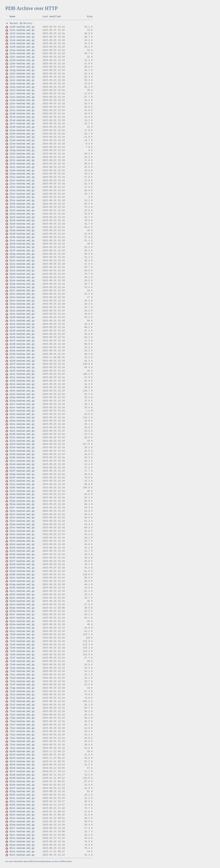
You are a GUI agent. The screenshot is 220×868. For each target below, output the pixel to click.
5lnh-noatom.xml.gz (22, 478)
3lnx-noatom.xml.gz (22, 307)
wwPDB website (65, 861)
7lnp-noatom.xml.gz (22, 718)
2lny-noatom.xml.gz (22, 197)
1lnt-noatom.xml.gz (22, 94)
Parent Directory (21, 23)
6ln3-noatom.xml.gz (22, 548)
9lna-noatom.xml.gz (22, 781)
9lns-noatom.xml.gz (22, 832)
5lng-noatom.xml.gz (22, 474)
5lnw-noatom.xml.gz (22, 524)
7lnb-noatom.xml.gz (22, 671)
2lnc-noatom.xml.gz (22, 137)
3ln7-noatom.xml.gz (22, 227)
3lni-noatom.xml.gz (22, 261)
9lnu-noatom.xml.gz (22, 838)
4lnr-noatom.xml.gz (22, 404)
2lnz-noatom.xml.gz (22, 200)
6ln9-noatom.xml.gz (22, 568)
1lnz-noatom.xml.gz (22, 110)
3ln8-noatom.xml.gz (22, 230)
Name (13, 17)
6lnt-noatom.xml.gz (22, 618)
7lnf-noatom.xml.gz (22, 685)
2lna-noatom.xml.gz (22, 130)
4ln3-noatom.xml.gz (22, 327)
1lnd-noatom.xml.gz (22, 60)
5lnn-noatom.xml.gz (22, 498)
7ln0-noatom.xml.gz (22, 634)
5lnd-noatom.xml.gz (22, 464)
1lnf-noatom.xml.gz (22, 67)
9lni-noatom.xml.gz (22, 798)
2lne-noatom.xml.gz (22, 144)
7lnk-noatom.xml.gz (22, 701)
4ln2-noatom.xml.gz (22, 324)
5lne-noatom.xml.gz (22, 468)
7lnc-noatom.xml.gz (22, 675)
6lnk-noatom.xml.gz (22, 595)
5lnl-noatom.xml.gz (22, 491)
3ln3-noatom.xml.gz (22, 214)
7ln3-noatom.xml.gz (22, 645)
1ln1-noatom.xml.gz (22, 30)
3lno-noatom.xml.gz (22, 281)
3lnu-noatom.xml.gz (22, 297)
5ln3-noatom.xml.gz (22, 444)
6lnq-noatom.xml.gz (22, 611)
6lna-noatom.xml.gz (22, 571)
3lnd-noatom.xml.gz (22, 244)
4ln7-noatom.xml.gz (22, 341)
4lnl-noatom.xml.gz (22, 384)
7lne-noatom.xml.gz (22, 681)
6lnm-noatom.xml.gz (22, 601)
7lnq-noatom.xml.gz (22, 721)
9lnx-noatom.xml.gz (22, 848)
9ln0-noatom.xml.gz (22, 751)
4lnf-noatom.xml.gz (22, 364)
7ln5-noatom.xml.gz (22, 651)
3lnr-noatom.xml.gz (22, 291)
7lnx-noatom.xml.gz (22, 745)
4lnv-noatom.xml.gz (22, 418)
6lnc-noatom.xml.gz (22, 578)
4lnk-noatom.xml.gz (22, 381)
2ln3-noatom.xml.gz (22, 117)
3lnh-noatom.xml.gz (22, 257)
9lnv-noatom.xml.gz (22, 842)
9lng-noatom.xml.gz (22, 791)
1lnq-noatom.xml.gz (22, 87)
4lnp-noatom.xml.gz (22, 397)
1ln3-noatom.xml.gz (22, 37)
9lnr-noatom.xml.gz (22, 828)
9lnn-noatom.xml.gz (22, 815)
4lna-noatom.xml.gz (22, 351)
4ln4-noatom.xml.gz (22, 331)
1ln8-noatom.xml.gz (22, 47)
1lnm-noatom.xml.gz (22, 84)
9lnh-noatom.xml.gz (22, 795)
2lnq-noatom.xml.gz (22, 174)
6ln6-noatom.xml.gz (22, 558)
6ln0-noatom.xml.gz (22, 538)
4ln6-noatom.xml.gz (22, 337)
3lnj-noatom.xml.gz (22, 264)
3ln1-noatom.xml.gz (22, 207)
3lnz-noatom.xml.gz (22, 314)
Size (90, 17)
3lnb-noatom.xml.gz (22, 237)
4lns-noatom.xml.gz (22, 408)
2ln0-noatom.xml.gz (22, 114)
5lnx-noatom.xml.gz (22, 528)
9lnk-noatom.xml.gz (22, 805)
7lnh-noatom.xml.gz (22, 691)
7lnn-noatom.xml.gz (22, 711)
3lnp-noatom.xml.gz (22, 284)
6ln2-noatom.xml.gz (22, 544)
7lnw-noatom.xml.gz (22, 741)
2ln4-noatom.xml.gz (22, 120)
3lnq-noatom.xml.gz (22, 287)
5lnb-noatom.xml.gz (22, 458)
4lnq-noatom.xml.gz (22, 401)
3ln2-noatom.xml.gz (22, 210)
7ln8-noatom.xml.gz (22, 661)
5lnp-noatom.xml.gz (22, 501)
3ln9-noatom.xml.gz (22, 234)
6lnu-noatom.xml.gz (22, 621)
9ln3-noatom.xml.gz (22, 758)
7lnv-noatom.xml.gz (22, 738)
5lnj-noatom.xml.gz (22, 484)
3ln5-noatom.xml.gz (22, 220)
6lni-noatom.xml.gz (22, 591)
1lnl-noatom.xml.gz (22, 80)
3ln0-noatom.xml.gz (22, 204)
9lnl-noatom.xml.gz (22, 808)
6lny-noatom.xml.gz (22, 628)
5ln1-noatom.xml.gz (22, 438)
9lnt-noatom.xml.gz (22, 835)
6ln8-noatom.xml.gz (22, 564)
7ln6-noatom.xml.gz (22, 655)
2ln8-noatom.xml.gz (22, 127)
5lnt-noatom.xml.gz (22, 514)
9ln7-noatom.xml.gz (22, 771)
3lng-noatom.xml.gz (22, 254)
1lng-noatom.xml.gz (22, 70)
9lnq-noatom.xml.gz (22, 825)
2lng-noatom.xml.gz (22, 150)
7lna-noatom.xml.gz (22, 668)
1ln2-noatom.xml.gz (22, 34)
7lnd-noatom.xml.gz (22, 678)
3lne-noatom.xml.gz (22, 247)
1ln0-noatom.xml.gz (22, 27)
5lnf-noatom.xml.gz (22, 471)
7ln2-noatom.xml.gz (22, 641)
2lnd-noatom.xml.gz (22, 140)
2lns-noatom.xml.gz (22, 177)
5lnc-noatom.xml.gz (22, 461)
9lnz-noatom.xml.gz (22, 855)
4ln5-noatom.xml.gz (22, 334)
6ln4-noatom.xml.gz (22, 551)
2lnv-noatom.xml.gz (22, 187)
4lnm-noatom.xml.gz (22, 387)
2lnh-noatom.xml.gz (22, 154)
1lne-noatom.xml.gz (22, 64)
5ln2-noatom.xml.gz (22, 441)
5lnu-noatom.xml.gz (22, 518)
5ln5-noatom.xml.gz (22, 451)
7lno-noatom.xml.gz (22, 715)
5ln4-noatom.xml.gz (22, 448)
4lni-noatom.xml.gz (22, 374)
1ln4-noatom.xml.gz (22, 40)
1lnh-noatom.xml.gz (22, 74)
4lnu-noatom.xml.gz (22, 414)
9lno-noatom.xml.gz (22, 818)
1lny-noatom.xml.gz (22, 107)
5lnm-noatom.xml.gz (22, 494)
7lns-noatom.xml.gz (22, 728)
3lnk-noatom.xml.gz (22, 267)
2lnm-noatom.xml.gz (22, 171)
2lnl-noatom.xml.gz (22, 167)
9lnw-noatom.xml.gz (22, 845)
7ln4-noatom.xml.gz (22, 648)
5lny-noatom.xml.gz (22, 531)
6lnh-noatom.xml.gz (22, 588)
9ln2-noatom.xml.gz (22, 755)
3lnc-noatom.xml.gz (22, 241)
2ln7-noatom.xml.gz (22, 124)
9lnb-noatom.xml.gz (22, 785)
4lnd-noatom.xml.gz (22, 361)
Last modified (52, 17)
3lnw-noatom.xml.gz (22, 304)
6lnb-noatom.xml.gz (22, 575)
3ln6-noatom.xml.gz (22, 224)
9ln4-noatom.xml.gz (22, 761)
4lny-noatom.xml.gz (22, 428)
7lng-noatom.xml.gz (22, 688)
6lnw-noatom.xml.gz (22, 624)
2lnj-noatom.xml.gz (22, 160)
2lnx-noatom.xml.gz (22, 194)
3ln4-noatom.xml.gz (22, 217)
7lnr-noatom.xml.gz (22, 725)
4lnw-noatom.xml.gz (22, 421)
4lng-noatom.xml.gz (22, 367)
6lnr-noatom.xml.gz (22, 614)
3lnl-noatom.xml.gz (22, 271)
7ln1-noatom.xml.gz (22, 638)
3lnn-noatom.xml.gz (22, 277)
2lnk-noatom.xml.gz (22, 164)
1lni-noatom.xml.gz (22, 77)
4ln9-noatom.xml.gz (22, 347)
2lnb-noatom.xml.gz (22, 134)
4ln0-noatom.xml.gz (22, 317)
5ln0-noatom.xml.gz (22, 434)
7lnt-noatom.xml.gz (22, 731)
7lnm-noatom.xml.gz (22, 708)
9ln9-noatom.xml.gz (22, 778)
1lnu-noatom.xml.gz (22, 97)
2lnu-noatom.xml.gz (22, 184)
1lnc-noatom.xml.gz (22, 57)
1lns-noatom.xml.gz (22, 90)
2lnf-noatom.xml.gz (22, 147)
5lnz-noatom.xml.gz (22, 534)
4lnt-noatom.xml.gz (22, 411)
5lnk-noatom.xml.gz (22, 488)
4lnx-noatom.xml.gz (22, 424)
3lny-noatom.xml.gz (22, 311)
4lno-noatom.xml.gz (22, 394)
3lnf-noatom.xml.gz (22, 251)
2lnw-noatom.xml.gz (22, 190)
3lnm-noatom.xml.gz (22, 274)
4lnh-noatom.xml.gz (22, 371)
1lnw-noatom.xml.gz (22, 100)
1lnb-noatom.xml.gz (22, 54)
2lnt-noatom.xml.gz (22, 180)
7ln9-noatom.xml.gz (22, 665)
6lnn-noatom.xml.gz (22, 605)
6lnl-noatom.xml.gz (22, 598)
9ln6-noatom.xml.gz (22, 768)
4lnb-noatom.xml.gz (22, 354)
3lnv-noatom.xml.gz (22, 301)
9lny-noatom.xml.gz (22, 852)
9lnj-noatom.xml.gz (22, 801)
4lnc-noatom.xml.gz (22, 357)
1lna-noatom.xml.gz (22, 50)
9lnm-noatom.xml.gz (22, 812)
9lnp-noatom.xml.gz (22, 822)
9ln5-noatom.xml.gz (22, 765)
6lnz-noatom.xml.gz (22, 631)
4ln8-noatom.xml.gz (22, 344)
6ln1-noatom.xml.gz (22, 541)
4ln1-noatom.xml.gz (22, 321)
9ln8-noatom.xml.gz (22, 775)
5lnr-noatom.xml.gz (22, 508)
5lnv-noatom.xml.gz (22, 521)
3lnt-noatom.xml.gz (22, 294)
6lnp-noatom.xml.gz (22, 608)
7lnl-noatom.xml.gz (22, 705)
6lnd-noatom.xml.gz (22, 581)
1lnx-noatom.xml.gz (22, 104)
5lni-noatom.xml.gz (22, 481)
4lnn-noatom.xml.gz (22, 391)
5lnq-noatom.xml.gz (22, 504)
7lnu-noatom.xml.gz (22, 735)
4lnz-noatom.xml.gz (22, 431)
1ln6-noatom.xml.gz (22, 44)
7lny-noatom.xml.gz (22, 748)
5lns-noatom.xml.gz (22, 511)
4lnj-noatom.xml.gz (22, 377)
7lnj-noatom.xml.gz (22, 698)
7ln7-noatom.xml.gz (22, 658)
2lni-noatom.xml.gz (22, 157)
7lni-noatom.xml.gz (22, 695)
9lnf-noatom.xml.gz (22, 788)
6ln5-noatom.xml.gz (22, 554)
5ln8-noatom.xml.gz (22, 454)
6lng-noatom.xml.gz (22, 585)
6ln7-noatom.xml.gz (22, 561)
